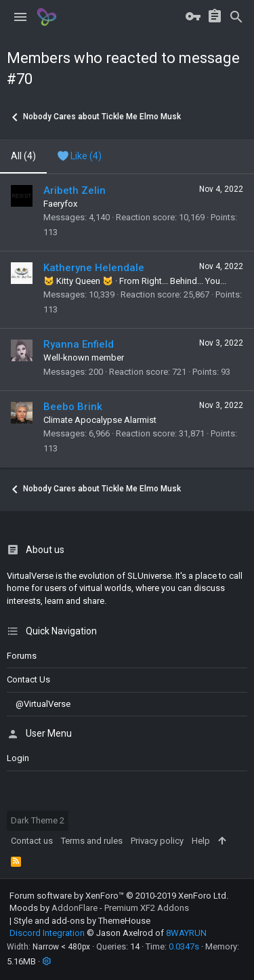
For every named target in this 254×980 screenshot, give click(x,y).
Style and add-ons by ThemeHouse (82, 921)
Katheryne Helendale (94, 268)
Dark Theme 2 (38, 820)
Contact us (28, 679)
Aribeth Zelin (75, 190)
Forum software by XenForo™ (119, 896)
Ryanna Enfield (79, 344)
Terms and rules (92, 841)
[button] (20, 17)
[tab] (80, 157)
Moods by (99, 908)
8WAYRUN (186, 933)
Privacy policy (157, 841)
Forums (22, 656)
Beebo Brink (73, 407)
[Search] (236, 17)
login (18, 758)
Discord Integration (47, 933)
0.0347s (184, 946)
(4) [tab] (23, 156)
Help (201, 841)
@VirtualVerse (39, 704)
